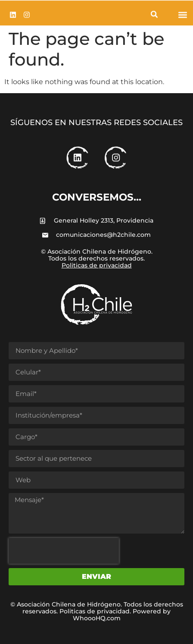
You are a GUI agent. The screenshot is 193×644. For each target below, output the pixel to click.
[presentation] (64, 551)
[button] (154, 15)
